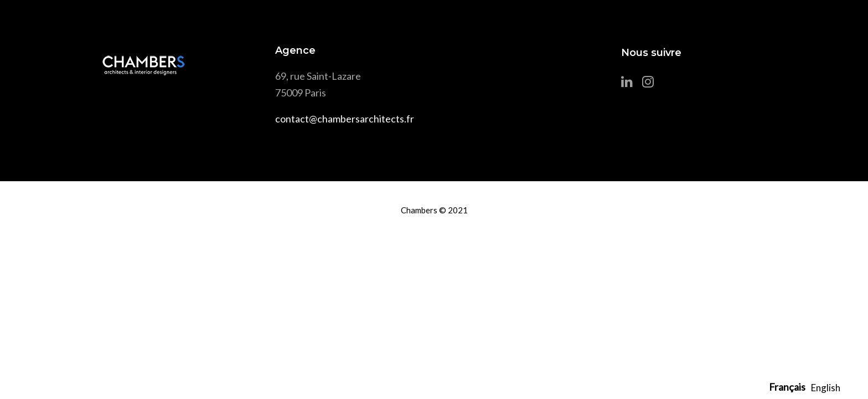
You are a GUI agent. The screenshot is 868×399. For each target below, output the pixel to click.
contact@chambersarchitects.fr (345, 119)
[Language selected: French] (807, 387)
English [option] (826, 388)
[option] (826, 388)
